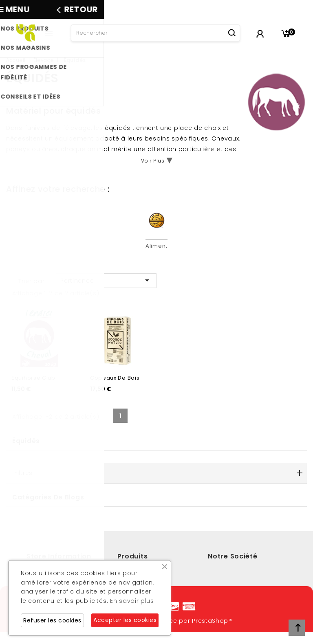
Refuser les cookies (52, 620)
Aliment (156, 246)
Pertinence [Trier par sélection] (106, 280)
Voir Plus (153, 161)
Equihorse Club (33, 388)
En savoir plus (132, 601)
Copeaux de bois (115, 388)
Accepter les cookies (125, 620)
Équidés (26, 451)
